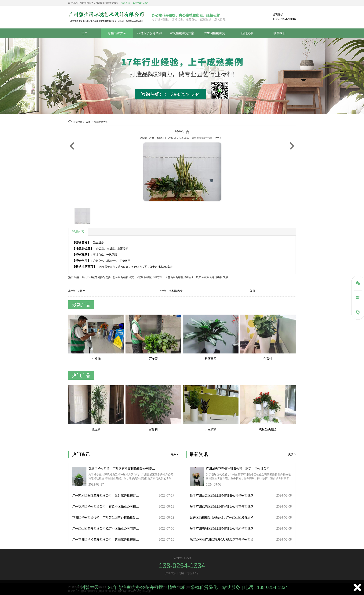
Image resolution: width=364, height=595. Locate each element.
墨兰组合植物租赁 (123, 277)
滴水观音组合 (176, 291)
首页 (85, 33)
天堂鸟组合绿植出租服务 (180, 277)
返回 (253, 291)
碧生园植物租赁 (214, 33)
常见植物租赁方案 (182, 33)
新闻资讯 (247, 33)
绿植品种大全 (117, 33)
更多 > (174, 454)
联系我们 (279, 33)
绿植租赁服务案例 (150, 33)
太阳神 (81, 291)
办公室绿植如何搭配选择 (96, 277)
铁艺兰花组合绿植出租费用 (212, 277)
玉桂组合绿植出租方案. (149, 277)
